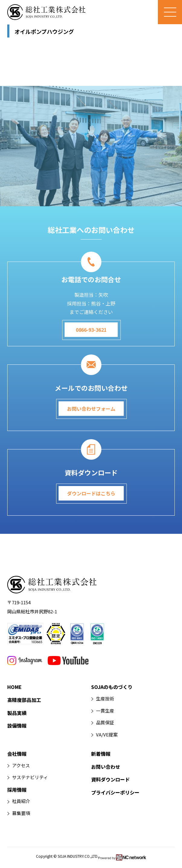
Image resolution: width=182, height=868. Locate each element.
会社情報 (17, 754)
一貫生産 (105, 711)
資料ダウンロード (110, 779)
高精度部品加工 (24, 700)
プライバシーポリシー (115, 792)
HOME (14, 687)
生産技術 (105, 698)
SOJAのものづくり (112, 687)
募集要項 (21, 813)
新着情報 (101, 754)
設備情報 (17, 726)
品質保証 (105, 722)
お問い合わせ (106, 767)
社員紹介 (21, 801)
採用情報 (17, 790)
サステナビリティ (30, 777)
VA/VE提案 (107, 734)
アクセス (21, 765)
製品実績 (17, 713)
